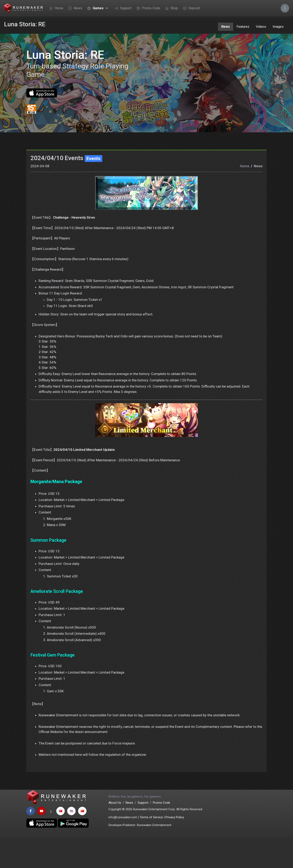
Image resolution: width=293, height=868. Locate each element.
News (74, 8)
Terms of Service (151, 848)
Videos (261, 27)
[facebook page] (31, 841)
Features (243, 27)
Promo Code (147, 8)
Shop (171, 8)
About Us (115, 833)
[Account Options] (285, 8)
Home (55, 8)
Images (278, 27)
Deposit (190, 8)
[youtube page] (41, 841)
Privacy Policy (175, 848)
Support (122, 8)
